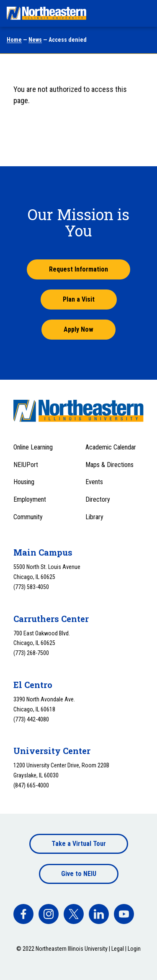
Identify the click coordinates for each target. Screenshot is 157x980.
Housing (24, 482)
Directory (98, 499)
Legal (118, 949)
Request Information (78, 269)
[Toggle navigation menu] (143, 13)
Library (94, 517)
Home (14, 40)
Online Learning (33, 447)
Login (134, 949)
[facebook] (23, 914)
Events (94, 482)
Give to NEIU (79, 874)
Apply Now (78, 329)
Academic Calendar (111, 447)
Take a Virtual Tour (79, 844)
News (35, 40)
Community (28, 517)
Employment (30, 499)
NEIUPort (26, 465)
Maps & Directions (109, 465)
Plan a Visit (79, 299)
